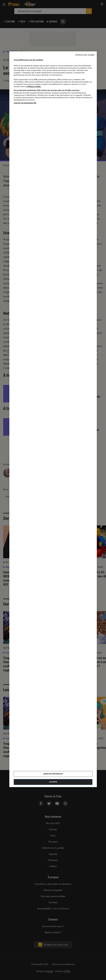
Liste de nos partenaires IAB (25, 103)
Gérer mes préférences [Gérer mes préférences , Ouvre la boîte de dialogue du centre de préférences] (53, 774)
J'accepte (53, 782)
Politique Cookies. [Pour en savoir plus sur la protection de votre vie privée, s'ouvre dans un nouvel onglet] (34, 87)
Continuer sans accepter (85, 55)
